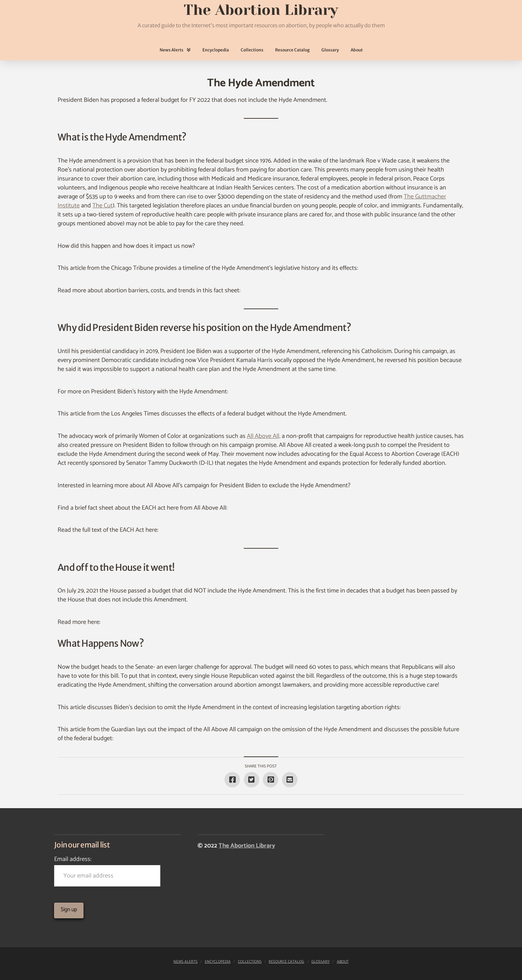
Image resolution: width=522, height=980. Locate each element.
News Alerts (185, 962)
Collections (250, 962)
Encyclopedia (218, 962)
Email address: (107, 870)
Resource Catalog (286, 962)
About (343, 962)
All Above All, (264, 436)
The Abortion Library (247, 846)
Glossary (320, 962)
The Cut (103, 206)
